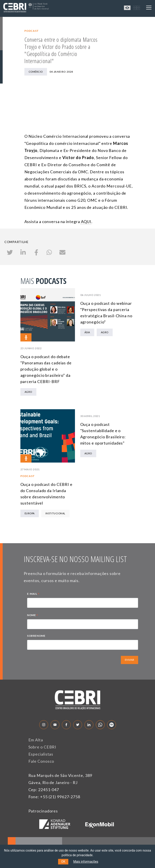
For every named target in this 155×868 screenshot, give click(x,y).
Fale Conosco (41, 761)
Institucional (55, 513)
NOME (33, 616)
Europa (30, 513)
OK (63, 862)
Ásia (87, 332)
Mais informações (86, 862)
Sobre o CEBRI (42, 747)
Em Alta (36, 740)
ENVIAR (129, 660)
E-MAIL (33, 594)
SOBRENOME (36, 636)
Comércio (36, 72)
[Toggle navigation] (149, 8)
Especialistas (41, 754)
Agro (28, 392)
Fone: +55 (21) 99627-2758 (54, 797)
